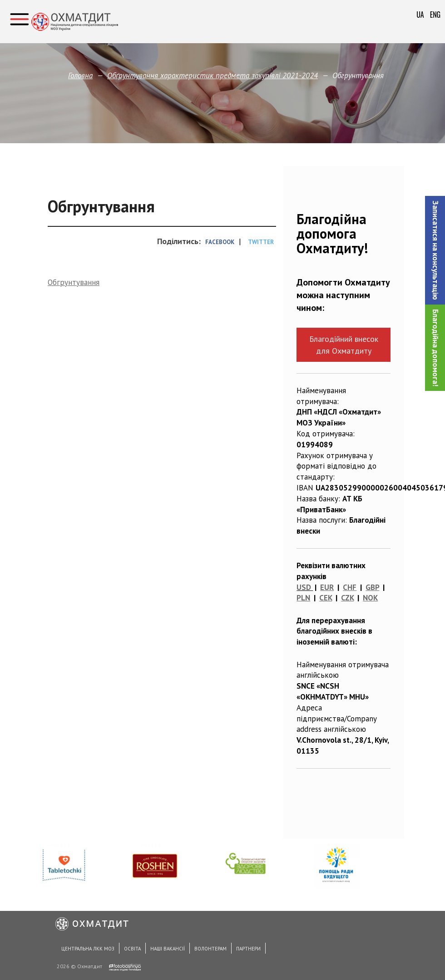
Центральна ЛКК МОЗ (88, 949)
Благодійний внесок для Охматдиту (344, 345)
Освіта (132, 949)
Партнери (248, 949)
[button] (435, 250)
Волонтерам (210, 949)
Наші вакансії (168, 949)
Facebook (220, 242)
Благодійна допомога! (435, 348)
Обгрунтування (74, 282)
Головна (80, 75)
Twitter (261, 242)
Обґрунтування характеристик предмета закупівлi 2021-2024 (213, 75)
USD (304, 587)
